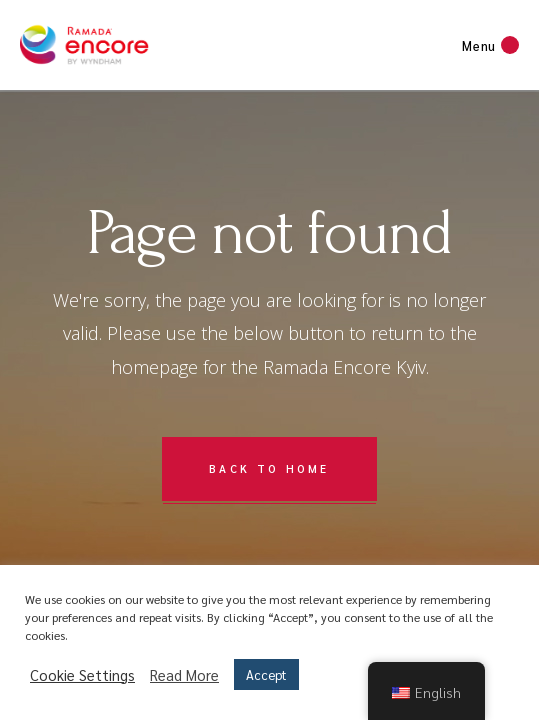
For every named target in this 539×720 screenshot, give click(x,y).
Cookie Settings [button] (82, 675)
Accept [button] (266, 674)
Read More (184, 675)
